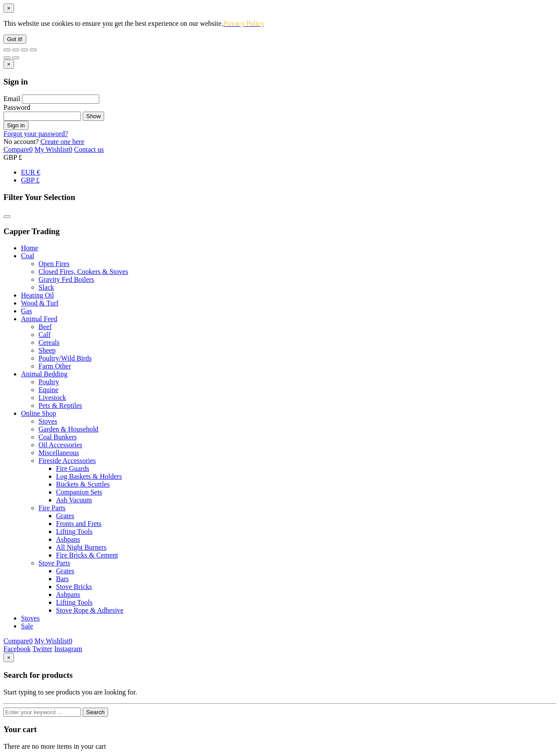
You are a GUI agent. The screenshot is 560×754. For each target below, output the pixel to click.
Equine (48, 390)
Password (17, 107)
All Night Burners (81, 547)
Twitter (42, 649)
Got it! (15, 39)
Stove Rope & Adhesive (90, 610)
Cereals (49, 342)
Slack (46, 287)
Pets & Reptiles (60, 405)
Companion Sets (79, 492)
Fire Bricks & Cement (87, 555)
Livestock (52, 398)
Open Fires (54, 264)
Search (95, 712)
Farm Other (55, 366)
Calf (45, 335)
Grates (65, 516)
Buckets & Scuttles (83, 484)
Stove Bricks (74, 587)
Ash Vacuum (74, 500)
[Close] (9, 8)
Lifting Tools (74, 531)
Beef (45, 327)
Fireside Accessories (67, 461)
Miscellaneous (59, 453)
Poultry (49, 382)
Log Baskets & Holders (89, 476)
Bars (62, 579)
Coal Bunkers (58, 437)
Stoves (48, 421)
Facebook (17, 649)
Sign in (16, 125)
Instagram (68, 649)
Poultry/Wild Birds (65, 358)
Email (12, 99)
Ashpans (68, 539)
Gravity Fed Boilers (66, 279)
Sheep (47, 350)
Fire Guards (73, 468)
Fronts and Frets (79, 524)
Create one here (62, 142)
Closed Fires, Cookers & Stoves (83, 272)
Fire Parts (52, 508)
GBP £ (30, 180)
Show (93, 116)
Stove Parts (54, 563)
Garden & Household (68, 429)
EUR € (31, 172)
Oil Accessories (60, 445)
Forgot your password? (36, 134)
